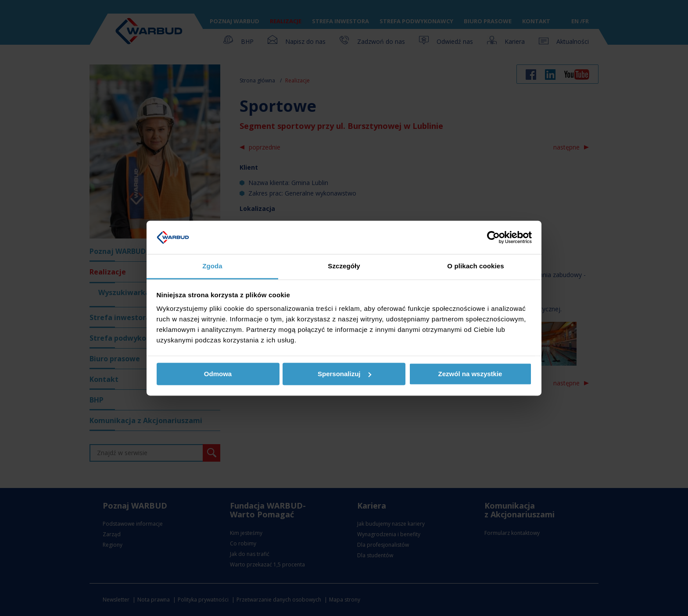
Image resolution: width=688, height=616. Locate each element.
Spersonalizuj (344, 374)
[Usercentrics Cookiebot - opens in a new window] (493, 237)
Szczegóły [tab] (344, 266)
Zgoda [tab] (212, 266)
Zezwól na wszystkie (470, 374)
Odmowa (218, 374)
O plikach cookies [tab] (475, 266)
